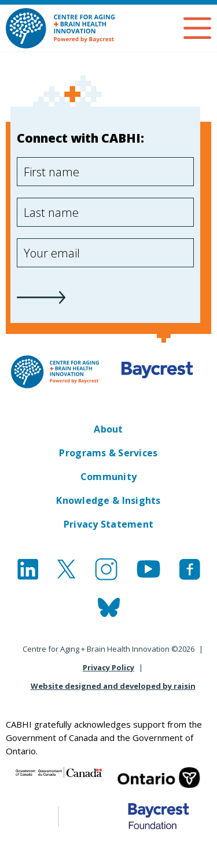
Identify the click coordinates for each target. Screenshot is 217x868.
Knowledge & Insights (108, 500)
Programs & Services (108, 453)
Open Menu (197, 28)
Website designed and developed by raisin (113, 686)
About (108, 429)
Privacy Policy (108, 667)
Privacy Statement (109, 524)
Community (108, 477)
